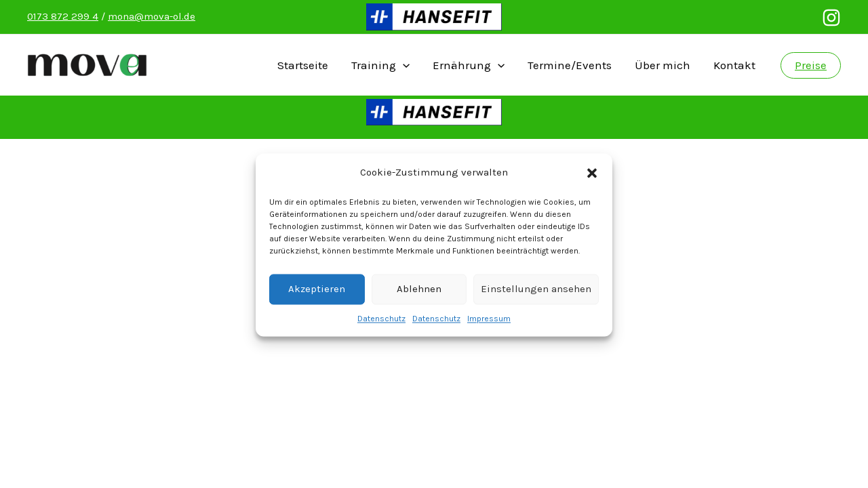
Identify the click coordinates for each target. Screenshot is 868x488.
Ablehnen (419, 296)
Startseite (303, 65)
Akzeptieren (317, 296)
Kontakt (734, 65)
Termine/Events (570, 65)
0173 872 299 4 (63, 16)
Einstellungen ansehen (536, 296)
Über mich (663, 65)
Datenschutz (381, 326)
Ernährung (469, 65)
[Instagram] (831, 18)
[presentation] (403, 65)
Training (380, 65)
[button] (592, 180)
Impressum (489, 326)
